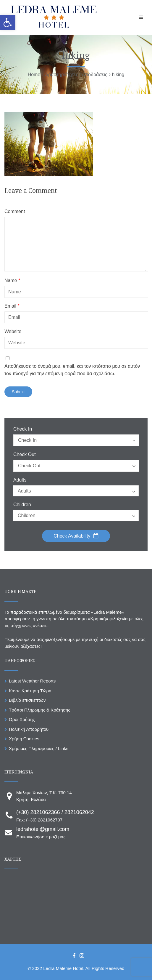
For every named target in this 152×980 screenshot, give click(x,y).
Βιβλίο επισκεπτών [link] (27, 700)
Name (12, 281)
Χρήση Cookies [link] (24, 739)
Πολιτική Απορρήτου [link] (29, 729)
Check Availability (76, 536)
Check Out (25, 455)
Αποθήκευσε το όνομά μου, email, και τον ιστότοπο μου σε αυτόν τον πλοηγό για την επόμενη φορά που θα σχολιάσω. (72, 370)
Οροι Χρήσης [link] (22, 719)
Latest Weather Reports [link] (32, 681)
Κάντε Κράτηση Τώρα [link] (30, 691)
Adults (20, 480)
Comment (15, 212)
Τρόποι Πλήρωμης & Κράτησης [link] (40, 710)
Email (12, 306)
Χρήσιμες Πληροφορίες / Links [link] (39, 748)
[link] (8, 23)
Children (22, 505)
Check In (23, 429)
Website (13, 332)
